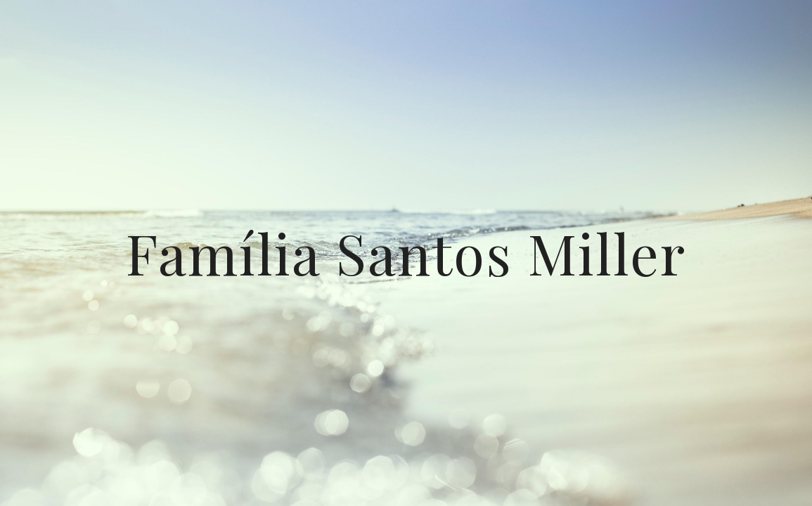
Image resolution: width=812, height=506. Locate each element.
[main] (406, 253)
